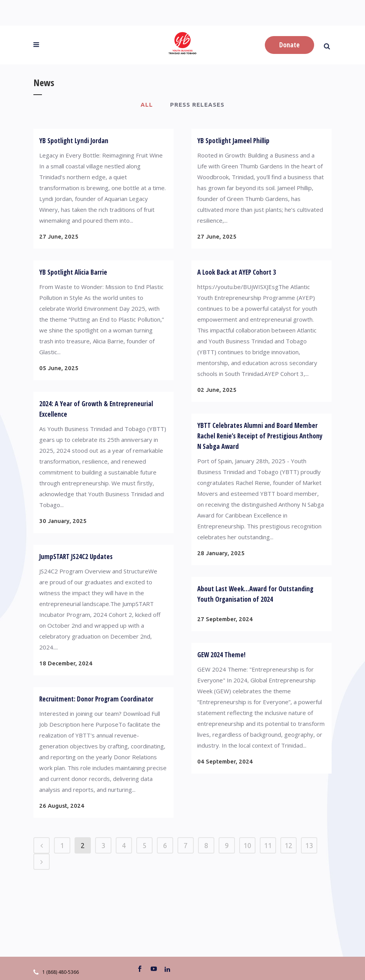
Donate (289, 45)
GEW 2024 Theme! (221, 655)
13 (309, 845)
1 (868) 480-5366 (61, 972)
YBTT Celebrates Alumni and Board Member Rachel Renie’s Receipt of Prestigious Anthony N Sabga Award (260, 436)
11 (268, 845)
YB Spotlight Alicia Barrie (73, 272)
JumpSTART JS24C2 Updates (76, 557)
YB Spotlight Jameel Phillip (233, 141)
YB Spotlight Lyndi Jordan (74, 141)
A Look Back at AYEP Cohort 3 (237, 272)
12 (289, 845)
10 (247, 845)
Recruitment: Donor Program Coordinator (96, 699)
